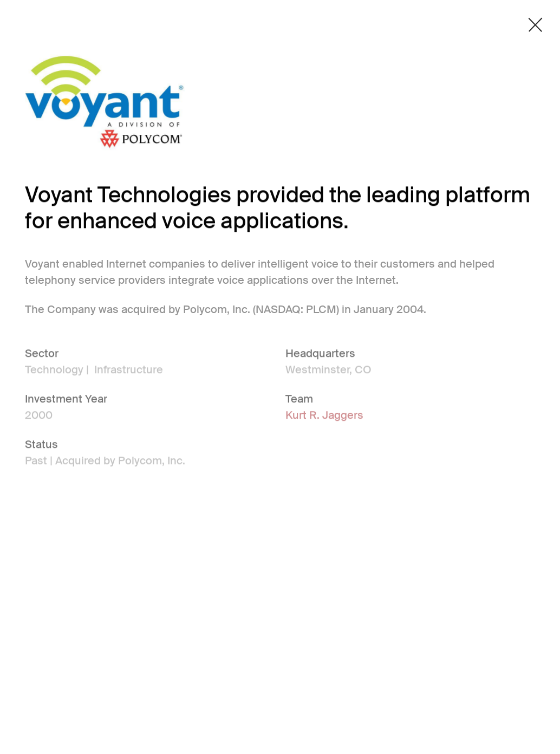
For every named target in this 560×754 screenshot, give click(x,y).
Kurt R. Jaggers (324, 416)
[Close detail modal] (535, 25)
